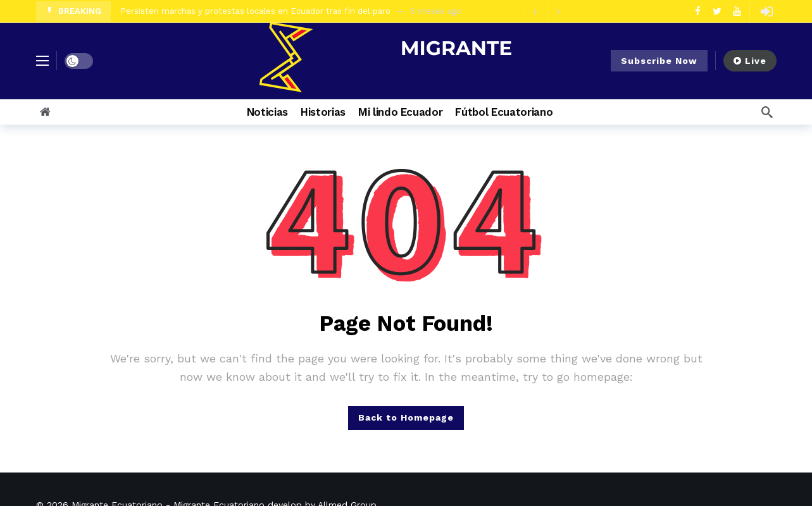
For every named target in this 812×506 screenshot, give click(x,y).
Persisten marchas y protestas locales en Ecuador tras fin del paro (255, 11)
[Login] (767, 11)
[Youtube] (737, 11)
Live (750, 61)
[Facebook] (698, 11)
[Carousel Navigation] (547, 11)
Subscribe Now (659, 61)
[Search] (767, 112)
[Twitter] (717, 11)
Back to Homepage (406, 417)
